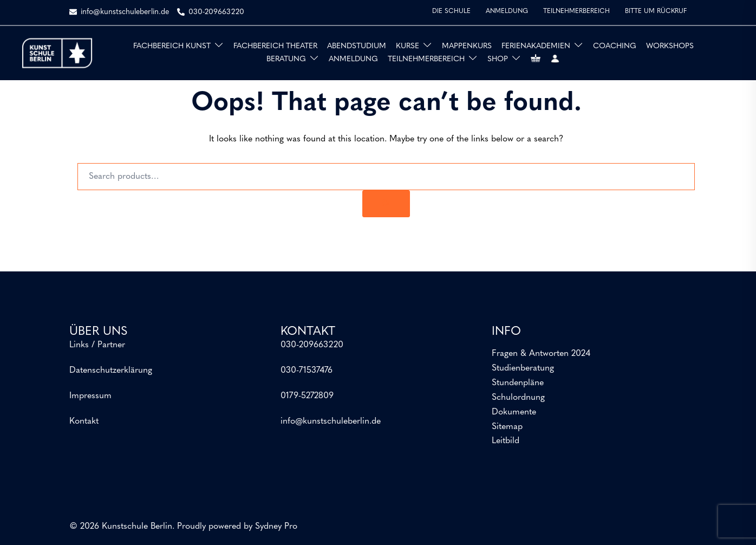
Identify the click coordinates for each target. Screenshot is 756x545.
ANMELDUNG (507, 11)
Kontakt (84, 421)
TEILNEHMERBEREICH (576, 11)
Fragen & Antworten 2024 (541, 354)
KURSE (408, 46)
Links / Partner (97, 345)
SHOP (498, 59)
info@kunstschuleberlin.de (331, 421)
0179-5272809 (307, 396)
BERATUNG (286, 59)
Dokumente (514, 412)
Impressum (90, 396)
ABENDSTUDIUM (357, 46)
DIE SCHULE (451, 11)
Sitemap (507, 427)
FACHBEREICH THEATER (275, 46)
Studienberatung (523, 368)
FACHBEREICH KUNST (172, 46)
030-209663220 (312, 345)
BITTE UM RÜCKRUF (656, 11)
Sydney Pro (276, 527)
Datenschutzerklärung (111, 371)
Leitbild (506, 441)
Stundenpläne (518, 383)
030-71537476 (307, 371)
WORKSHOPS (670, 46)
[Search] (386, 204)
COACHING (615, 46)
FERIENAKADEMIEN (536, 46)
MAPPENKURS (467, 46)
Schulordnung (518, 398)
